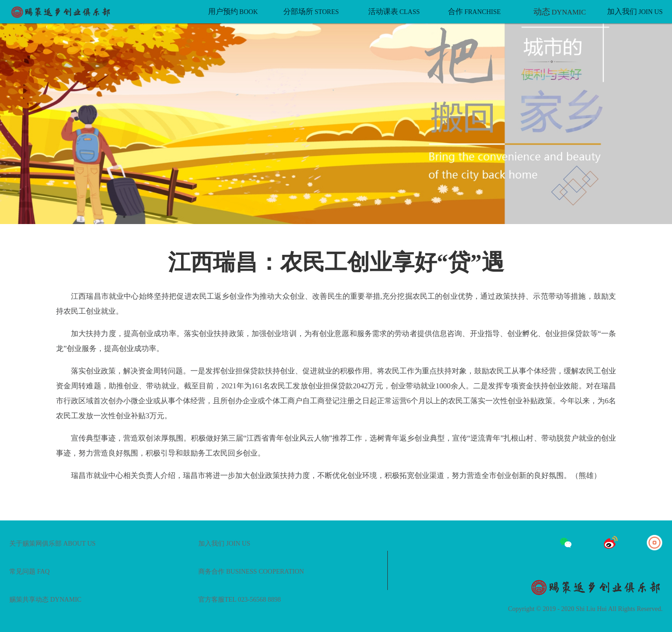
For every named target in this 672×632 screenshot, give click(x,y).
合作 (474, 11)
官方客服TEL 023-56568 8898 (240, 600)
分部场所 (311, 11)
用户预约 (233, 11)
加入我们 (635, 11)
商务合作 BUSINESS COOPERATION (251, 572)
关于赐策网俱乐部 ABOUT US (52, 544)
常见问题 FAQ (29, 572)
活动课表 (394, 11)
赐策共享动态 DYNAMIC (45, 600)
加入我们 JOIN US (224, 544)
